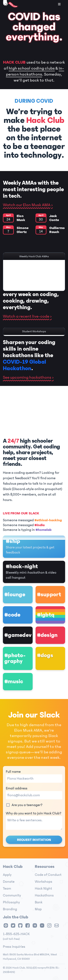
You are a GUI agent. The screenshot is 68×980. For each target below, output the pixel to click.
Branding (10, 909)
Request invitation (34, 840)
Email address (34, 793)
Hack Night (43, 889)
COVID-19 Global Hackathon (24, 365)
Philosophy (11, 902)
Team (7, 889)
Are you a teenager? (24, 805)
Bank (39, 902)
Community (12, 895)
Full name (34, 776)
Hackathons (44, 895)
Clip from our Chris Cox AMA (34, 287)
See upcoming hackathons (27, 377)
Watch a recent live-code (26, 316)
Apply (7, 875)
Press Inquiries (14, 947)
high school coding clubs (32, 68)
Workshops (44, 882)
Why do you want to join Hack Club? (34, 821)
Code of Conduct (48, 875)
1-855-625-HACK (16, 934)
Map (38, 909)
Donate (9, 882)
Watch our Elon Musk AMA (27, 205)
